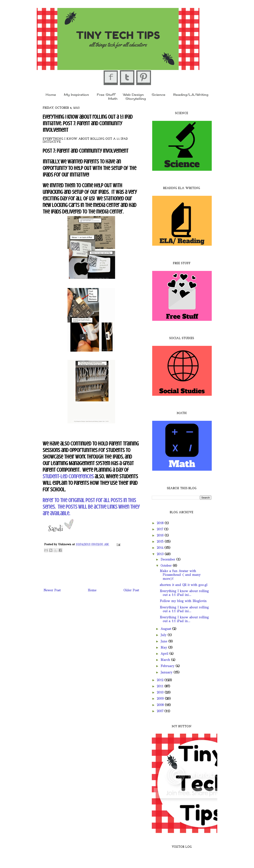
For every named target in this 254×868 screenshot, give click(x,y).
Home (51, 94)
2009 (161, 699)
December (168, 559)
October (167, 566)
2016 (161, 535)
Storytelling (136, 99)
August (166, 629)
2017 (161, 529)
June (165, 641)
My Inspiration (76, 94)
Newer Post (52, 590)
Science (158, 94)
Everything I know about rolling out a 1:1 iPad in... (184, 619)
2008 (161, 705)
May (164, 647)
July (164, 635)
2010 (161, 692)
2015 (161, 542)
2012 (161, 680)
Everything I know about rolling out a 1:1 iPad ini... (184, 593)
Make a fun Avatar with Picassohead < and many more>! (180, 575)
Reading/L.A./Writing (191, 94)
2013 (161, 554)
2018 (161, 523)
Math (113, 99)
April (165, 654)
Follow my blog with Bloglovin (183, 601)
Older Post (131, 590)
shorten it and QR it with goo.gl (184, 585)
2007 (161, 711)
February (168, 666)
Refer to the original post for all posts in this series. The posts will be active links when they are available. (91, 507)
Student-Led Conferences (68, 476)
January (167, 672)
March (166, 660)
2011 (161, 686)
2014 (161, 548)
